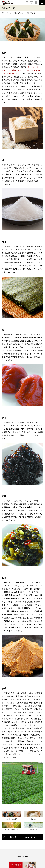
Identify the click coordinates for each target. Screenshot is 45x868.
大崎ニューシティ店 (10, 74)
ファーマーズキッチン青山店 (29, 70)
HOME (7, 13)
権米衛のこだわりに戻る (19, 838)
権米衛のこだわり (18, 13)
